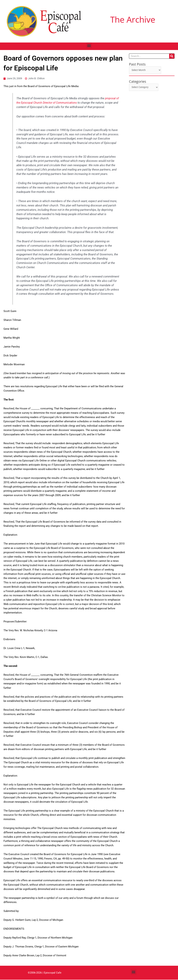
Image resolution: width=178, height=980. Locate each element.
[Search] (172, 56)
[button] (89, 45)
